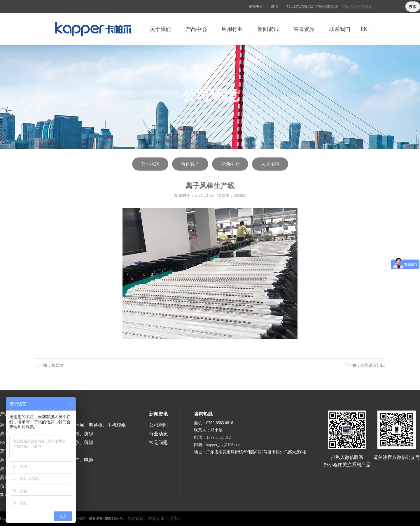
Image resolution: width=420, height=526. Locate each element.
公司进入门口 (373, 365)
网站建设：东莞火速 (146, 519)
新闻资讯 (268, 29)
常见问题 (158, 442)
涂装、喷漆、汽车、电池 (68, 460)
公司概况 (150, 164)
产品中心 (196, 29)
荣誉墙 (57, 365)
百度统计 (173, 519)
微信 (274, 6)
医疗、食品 (54, 451)
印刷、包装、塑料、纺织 (68, 434)
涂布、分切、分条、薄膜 (68, 442)
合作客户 (190, 164)
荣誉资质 (304, 29)
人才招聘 (270, 164)
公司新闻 (158, 425)
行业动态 (158, 434)
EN (364, 29)
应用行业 (232, 29)
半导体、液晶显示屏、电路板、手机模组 (84, 425)
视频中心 (256, 6)
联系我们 (340, 29)
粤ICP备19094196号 (106, 519)
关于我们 (160, 29)
